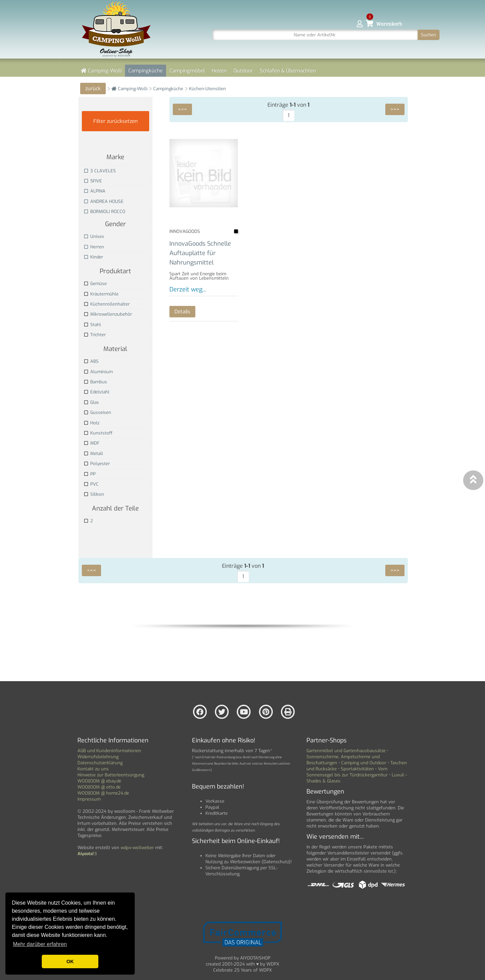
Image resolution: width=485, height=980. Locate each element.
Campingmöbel (187, 71)
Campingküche (145, 71)
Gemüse (95, 284)
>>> (395, 109)
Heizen (219, 71)
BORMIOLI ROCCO (105, 212)
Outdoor (243, 71)
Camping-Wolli (101, 71)
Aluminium (99, 372)
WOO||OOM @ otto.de (99, 787)
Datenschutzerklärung (100, 763)
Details (182, 312)
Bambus (96, 382)
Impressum (89, 799)
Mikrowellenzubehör (108, 314)
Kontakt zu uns (93, 769)
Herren (94, 247)
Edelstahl (97, 392)
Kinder (94, 257)
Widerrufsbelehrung (98, 757)
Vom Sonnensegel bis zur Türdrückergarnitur (347, 772)
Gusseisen (98, 412)
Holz (92, 423)
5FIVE (93, 181)
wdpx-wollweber (137, 848)
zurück (93, 89)
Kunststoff (98, 433)
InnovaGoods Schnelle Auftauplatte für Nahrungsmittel (200, 253)
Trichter (95, 335)
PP (90, 474)
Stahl (93, 325)
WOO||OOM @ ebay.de (99, 781)
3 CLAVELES (100, 171)
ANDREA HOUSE (104, 201)
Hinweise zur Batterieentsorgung (111, 775)
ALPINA (95, 191)
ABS (91, 361)
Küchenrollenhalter (107, 304)
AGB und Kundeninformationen (109, 751)
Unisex (94, 236)
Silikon (94, 494)
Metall (94, 453)
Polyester (97, 464)
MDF (92, 443)
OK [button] (70, 961)
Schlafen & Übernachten (288, 71)
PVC (91, 484)
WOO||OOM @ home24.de (103, 793)
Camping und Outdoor (364, 763)
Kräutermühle (101, 294)
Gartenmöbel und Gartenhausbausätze (346, 751)
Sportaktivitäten (357, 769)
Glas (92, 402)
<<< (182, 109)
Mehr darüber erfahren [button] (40, 944)
